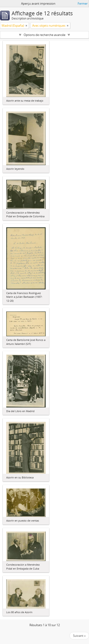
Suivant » (79, 636)
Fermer (83, 3)
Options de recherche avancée (44, 35)
